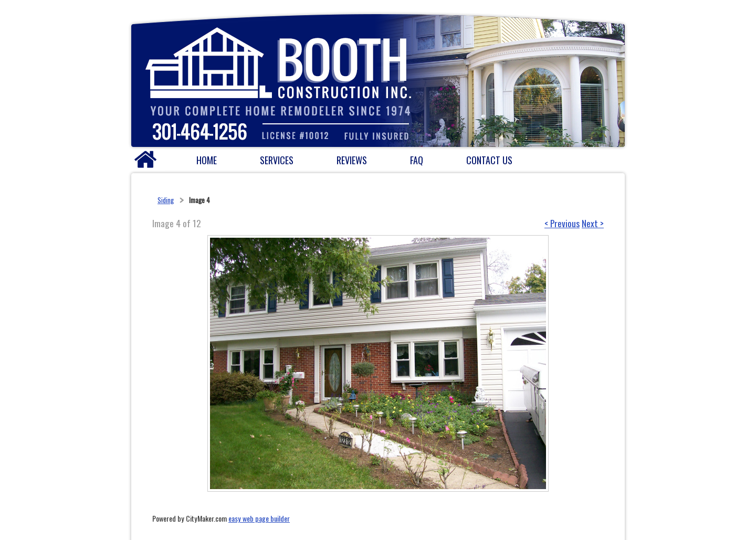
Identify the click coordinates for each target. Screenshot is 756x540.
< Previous (562, 223)
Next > (593, 223)
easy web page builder (259, 518)
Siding (166, 200)
